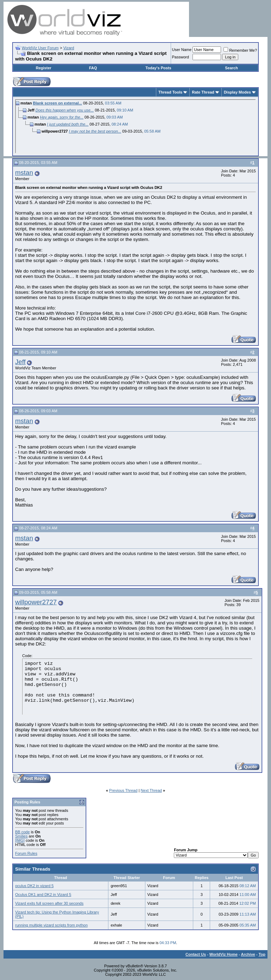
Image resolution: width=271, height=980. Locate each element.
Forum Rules (26, 853)
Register (44, 68)
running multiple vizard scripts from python (51, 925)
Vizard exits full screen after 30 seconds (49, 903)
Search (231, 68)
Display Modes (237, 92)
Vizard (69, 48)
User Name (182, 50)
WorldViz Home (223, 954)
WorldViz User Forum (40, 48)
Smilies (21, 836)
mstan (24, 173)
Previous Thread (123, 790)
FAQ (93, 68)
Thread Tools (170, 92)
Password (181, 57)
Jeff (20, 362)
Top (262, 954)
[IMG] (20, 840)
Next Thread (151, 790)
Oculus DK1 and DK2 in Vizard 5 (43, 895)
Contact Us (196, 954)
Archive (248, 954)
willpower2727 (36, 602)
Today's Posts (158, 68)
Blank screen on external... (58, 103)
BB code (23, 832)
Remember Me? (240, 50)
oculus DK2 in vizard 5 (34, 886)
